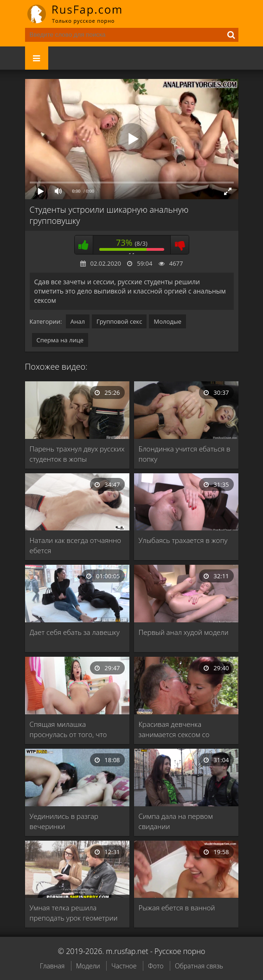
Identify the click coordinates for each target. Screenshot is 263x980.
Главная (52, 966)
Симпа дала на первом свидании (176, 821)
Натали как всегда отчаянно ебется (75, 545)
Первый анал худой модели (184, 632)
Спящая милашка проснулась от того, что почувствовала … (68, 729)
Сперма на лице (60, 340)
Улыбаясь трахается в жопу (183, 540)
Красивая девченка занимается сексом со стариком (174, 729)
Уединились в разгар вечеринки (64, 821)
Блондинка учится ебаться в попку (185, 454)
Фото (156, 966)
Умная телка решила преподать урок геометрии (74, 913)
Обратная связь (199, 966)
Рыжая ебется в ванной (177, 908)
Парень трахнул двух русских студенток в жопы (77, 454)
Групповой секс (119, 321)
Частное (124, 966)
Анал (78, 321)
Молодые (167, 321)
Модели (88, 966)
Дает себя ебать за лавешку (75, 632)
